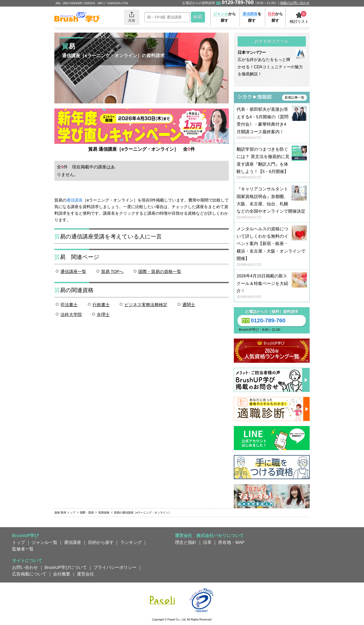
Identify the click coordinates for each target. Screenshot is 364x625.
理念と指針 (186, 542)
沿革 (207, 542)
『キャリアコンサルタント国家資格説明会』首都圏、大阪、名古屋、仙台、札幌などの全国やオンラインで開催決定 (272, 203)
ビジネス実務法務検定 (146, 305)
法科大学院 (71, 315)
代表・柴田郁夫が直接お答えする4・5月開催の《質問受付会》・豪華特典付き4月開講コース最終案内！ (272, 124)
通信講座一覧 (73, 272)
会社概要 (62, 574)
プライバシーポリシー (115, 567)
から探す (224, 17)
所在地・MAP (231, 542)
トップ (19, 542)
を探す (252, 17)
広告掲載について (29, 574)
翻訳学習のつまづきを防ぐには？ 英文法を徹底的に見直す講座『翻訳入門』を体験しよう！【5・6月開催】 (272, 163)
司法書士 (69, 305)
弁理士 (103, 315)
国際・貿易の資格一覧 (160, 272)
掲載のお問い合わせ (295, 3)
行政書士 (101, 305)
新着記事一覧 (294, 97)
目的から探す (101, 542)
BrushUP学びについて (66, 567)
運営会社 (85, 574)
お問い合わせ (25, 567)
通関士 (189, 305)
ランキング (131, 542)
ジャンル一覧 (44, 542)
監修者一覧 (23, 549)
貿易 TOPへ (112, 272)
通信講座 (75, 200)
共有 (132, 17)
